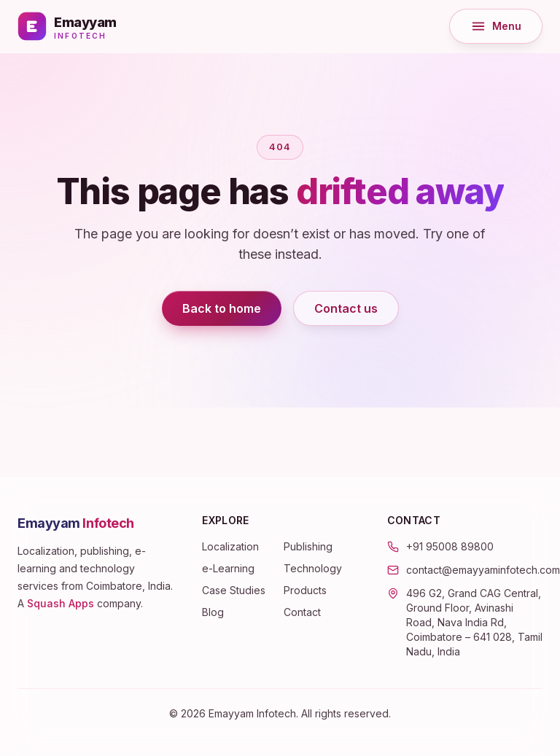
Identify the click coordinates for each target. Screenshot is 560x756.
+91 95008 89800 (450, 546)
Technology (313, 568)
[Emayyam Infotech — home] (67, 26)
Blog (213, 612)
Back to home (222, 308)
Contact (302, 612)
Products (305, 590)
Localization (230, 546)
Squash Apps (61, 603)
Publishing (308, 546)
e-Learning (228, 568)
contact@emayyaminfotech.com (483, 570)
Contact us (346, 308)
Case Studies (234, 590)
